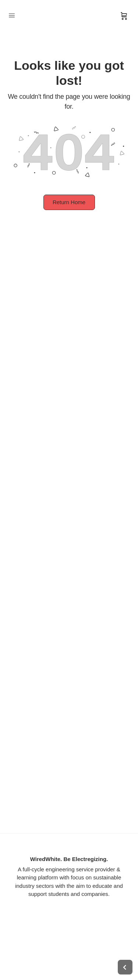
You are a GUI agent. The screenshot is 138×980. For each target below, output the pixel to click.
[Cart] (124, 16)
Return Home (69, 202)
